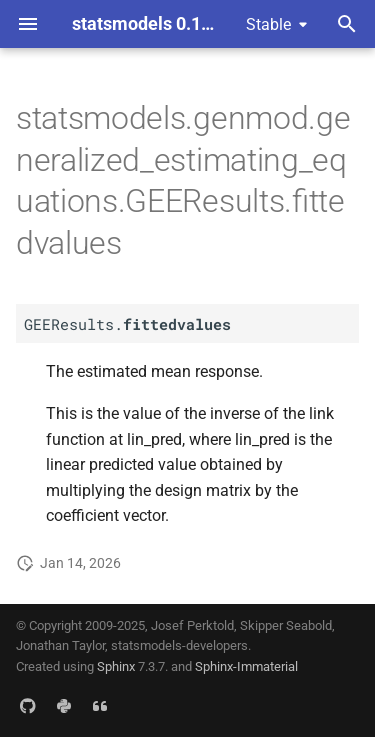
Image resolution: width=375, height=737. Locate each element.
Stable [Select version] (268, 24)
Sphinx (116, 666)
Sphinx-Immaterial (246, 666)
